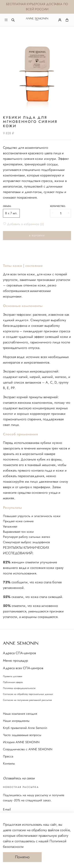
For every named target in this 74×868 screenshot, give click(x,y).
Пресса (8, 756)
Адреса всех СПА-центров (23, 668)
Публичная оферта (13, 682)
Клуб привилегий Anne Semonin (25, 728)
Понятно (22, 857)
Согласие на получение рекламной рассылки (27, 700)
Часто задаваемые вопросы (22, 735)
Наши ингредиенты (16, 721)
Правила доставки (13, 676)
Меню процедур (15, 660)
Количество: (58, 206)
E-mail (7, 809)
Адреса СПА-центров (19, 653)
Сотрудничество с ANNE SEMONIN (28, 749)
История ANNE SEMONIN (21, 742)
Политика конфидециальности (19, 688)
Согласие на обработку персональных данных (28, 694)
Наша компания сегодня (20, 714)
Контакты (9, 763)
